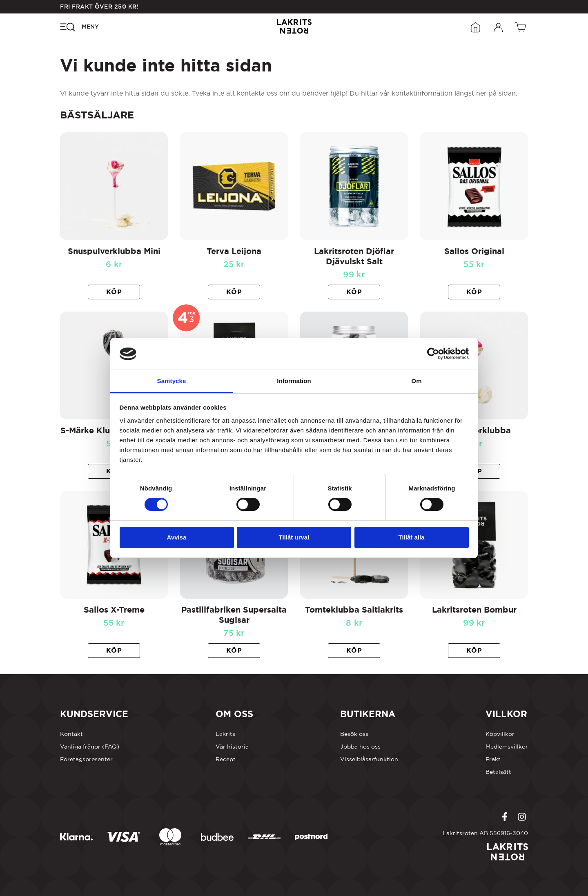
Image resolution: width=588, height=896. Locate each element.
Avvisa (177, 537)
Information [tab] (294, 381)
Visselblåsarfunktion (369, 759)
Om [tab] (416, 381)
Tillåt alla (412, 537)
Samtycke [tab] (172, 381)
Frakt (493, 759)
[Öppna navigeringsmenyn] (79, 27)
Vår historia (232, 747)
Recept (226, 759)
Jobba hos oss (360, 747)
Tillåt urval (294, 537)
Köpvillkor (500, 734)
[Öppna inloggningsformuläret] (499, 27)
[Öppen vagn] (521, 27)
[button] (114, 292)
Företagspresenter (86, 759)
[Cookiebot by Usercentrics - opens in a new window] (433, 354)
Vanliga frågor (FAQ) (90, 747)
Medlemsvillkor (507, 747)
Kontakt (71, 734)
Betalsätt (498, 772)
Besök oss (354, 734)
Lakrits (225, 734)
